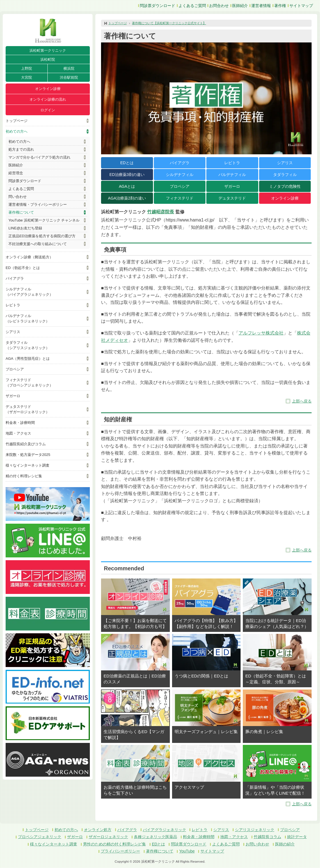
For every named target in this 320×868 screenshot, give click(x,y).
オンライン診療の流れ (48, 99)
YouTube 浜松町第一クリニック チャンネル (44, 220)
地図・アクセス (18, 433)
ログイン (48, 110)
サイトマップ (301, 6)
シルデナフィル (180, 175)
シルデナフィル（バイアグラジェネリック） (29, 292)
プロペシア (15, 369)
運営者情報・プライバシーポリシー (38, 204)
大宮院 (27, 77)
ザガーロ (13, 396)
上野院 (27, 68)
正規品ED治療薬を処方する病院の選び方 (42, 236)
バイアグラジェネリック (164, 830)
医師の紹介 (285, 844)
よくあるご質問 (192, 6)
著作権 (280, 6)
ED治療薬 (127, 175)
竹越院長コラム (268, 837)
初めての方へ (17, 131)
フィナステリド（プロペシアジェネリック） (29, 383)
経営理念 (16, 173)
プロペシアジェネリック (40, 837)
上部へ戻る (302, 401)
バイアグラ (15, 278)
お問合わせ (219, 6)
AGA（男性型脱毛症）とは (28, 359)
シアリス (13, 332)
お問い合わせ (257, 844)
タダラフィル (285, 175)
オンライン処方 (98, 830)
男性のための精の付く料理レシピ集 (115, 844)
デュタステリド (232, 198)
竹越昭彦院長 (161, 212)
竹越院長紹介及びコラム (26, 444)
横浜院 (69, 68)
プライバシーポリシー (120, 851)
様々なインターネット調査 (28, 465)
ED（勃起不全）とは (23, 268)
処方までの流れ (21, 149)
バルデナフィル (232, 175)
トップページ (17, 121)
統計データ (297, 837)
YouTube (187, 851)
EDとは (127, 163)
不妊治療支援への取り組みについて (38, 244)
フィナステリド (180, 198)
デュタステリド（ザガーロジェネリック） (28, 409)
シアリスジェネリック (255, 830)
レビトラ (13, 305)
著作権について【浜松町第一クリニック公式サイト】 (169, 23)
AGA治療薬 (127, 198)
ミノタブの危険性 (285, 186)
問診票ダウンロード (157, 6)
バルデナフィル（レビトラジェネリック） (28, 318)
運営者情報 (261, 6)
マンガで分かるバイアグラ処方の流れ (39, 157)
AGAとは (127, 186)
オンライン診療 (48, 89)
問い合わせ (18, 197)
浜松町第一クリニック (48, 50)
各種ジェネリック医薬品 (156, 837)
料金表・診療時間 (20, 423)
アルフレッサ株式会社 (261, 333)
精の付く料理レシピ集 (24, 476)
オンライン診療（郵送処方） (29, 257)
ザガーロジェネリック (108, 837)
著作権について (21, 212)
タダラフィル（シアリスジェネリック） (28, 345)
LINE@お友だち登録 (25, 228)
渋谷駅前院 (69, 77)
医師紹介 (240, 6)
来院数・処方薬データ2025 (28, 455)
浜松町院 (48, 59)
